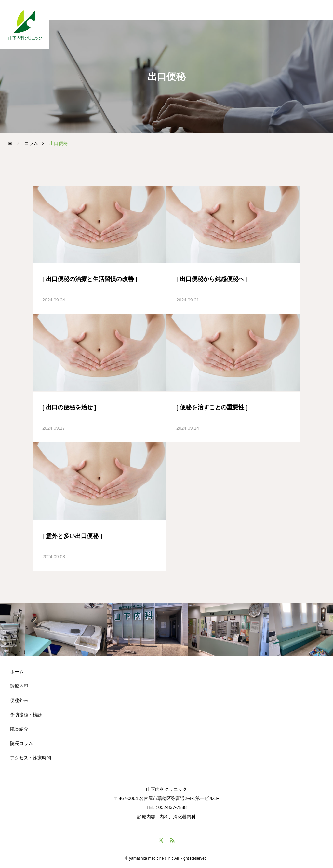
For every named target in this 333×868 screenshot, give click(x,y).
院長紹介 (19, 729)
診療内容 (19, 686)
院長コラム (21, 743)
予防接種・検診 (26, 715)
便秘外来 (19, 700)
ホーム (17, 672)
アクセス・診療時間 (31, 758)
